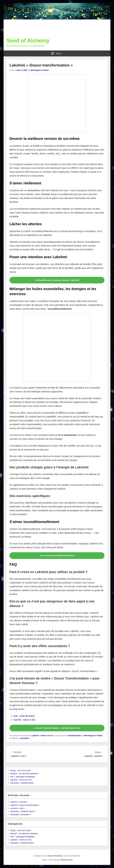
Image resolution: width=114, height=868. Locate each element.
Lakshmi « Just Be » (19, 802)
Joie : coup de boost (24, 716)
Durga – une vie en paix (20, 770)
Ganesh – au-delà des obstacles (24, 774)
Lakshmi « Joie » (18, 808)
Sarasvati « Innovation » (21, 814)
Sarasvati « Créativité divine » (23, 811)
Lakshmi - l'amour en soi (42, 736)
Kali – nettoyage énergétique (23, 777)
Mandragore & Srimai (40, 70)
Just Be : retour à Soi (24, 720)
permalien (25, 738)
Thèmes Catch (66, 860)
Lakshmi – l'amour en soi (21, 780)
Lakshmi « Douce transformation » (25, 805)
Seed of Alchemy (28, 41)
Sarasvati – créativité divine (22, 783)
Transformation (74, 736)
